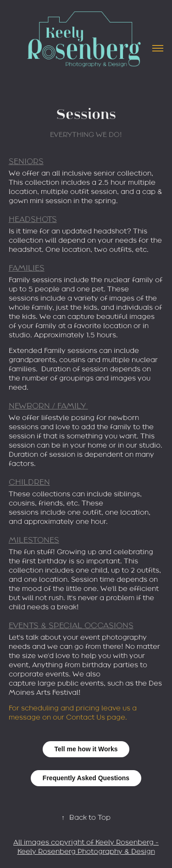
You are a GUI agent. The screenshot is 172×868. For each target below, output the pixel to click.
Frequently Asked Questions (86, 778)
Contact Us (86, 717)
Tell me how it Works (86, 749)
